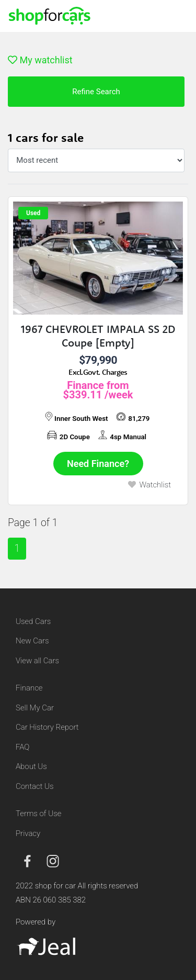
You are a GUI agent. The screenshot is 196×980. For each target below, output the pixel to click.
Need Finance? (98, 464)
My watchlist (40, 60)
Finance (29, 688)
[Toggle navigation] (175, 16)
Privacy (28, 833)
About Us (31, 766)
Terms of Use (38, 814)
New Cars (32, 641)
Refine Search (96, 92)
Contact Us (35, 786)
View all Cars (37, 661)
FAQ (22, 747)
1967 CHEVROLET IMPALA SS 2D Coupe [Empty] (98, 336)
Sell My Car (35, 708)
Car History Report (47, 727)
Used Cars (33, 621)
